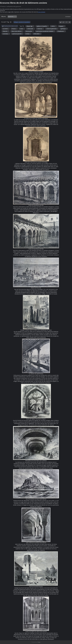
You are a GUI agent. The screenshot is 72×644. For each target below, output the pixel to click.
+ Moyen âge (30, 26)
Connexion (68, 17)
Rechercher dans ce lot (11, 26)
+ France (14, 29)
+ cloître (53, 26)
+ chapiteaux (61, 31)
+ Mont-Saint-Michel (17, 31)
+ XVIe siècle (37, 34)
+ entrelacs (6, 34)
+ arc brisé (6, 29)
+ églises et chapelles (42, 26)
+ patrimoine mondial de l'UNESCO (45, 31)
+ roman (28, 34)
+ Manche (6, 31)
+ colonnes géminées (52, 29)
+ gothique (64, 29)
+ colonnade (30, 29)
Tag (8, 22)
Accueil (3, 22)
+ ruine (22, 29)
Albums (4, 16)
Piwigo (39, 642)
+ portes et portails (17, 34)
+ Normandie (29, 31)
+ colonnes (40, 29)
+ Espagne (62, 26)
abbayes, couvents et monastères (22, 22)
